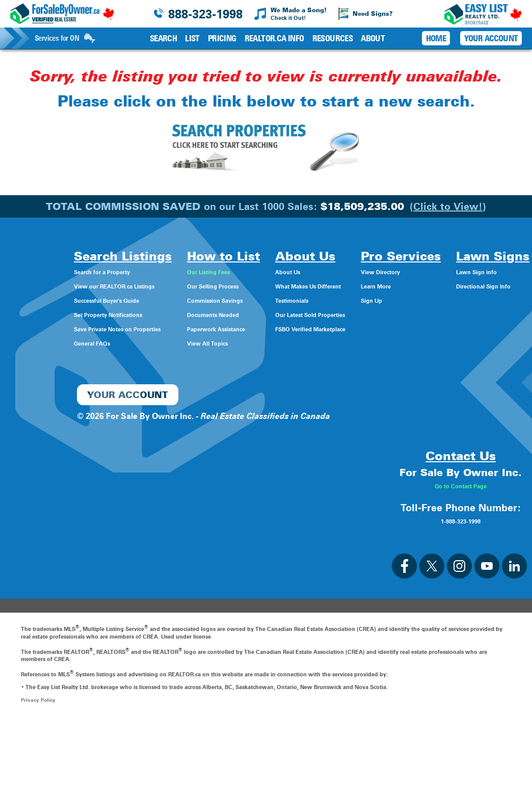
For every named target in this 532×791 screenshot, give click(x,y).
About (373, 38)
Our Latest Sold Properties (297, 314)
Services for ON (65, 38)
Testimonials (270, 300)
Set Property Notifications (52, 314)
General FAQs (29, 343)
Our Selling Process (183, 286)
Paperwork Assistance (188, 328)
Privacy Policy (39, 769)
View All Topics (174, 343)
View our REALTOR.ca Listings (61, 286)
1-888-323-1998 (461, 590)
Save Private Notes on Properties (66, 328)
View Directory (392, 271)
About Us (264, 271)
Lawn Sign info (32, 399)
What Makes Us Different (294, 286)
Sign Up (379, 300)
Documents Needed (184, 314)
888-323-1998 (205, 14)
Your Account (491, 38)
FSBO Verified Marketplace (297, 328)
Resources (333, 38)
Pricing (222, 38)
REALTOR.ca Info (274, 38)
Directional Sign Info (42, 413)
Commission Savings (186, 300)
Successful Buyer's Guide (51, 300)
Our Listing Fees (176, 271)
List (192, 38)
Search (163, 38)
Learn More (386, 286)
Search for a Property (44, 271)
